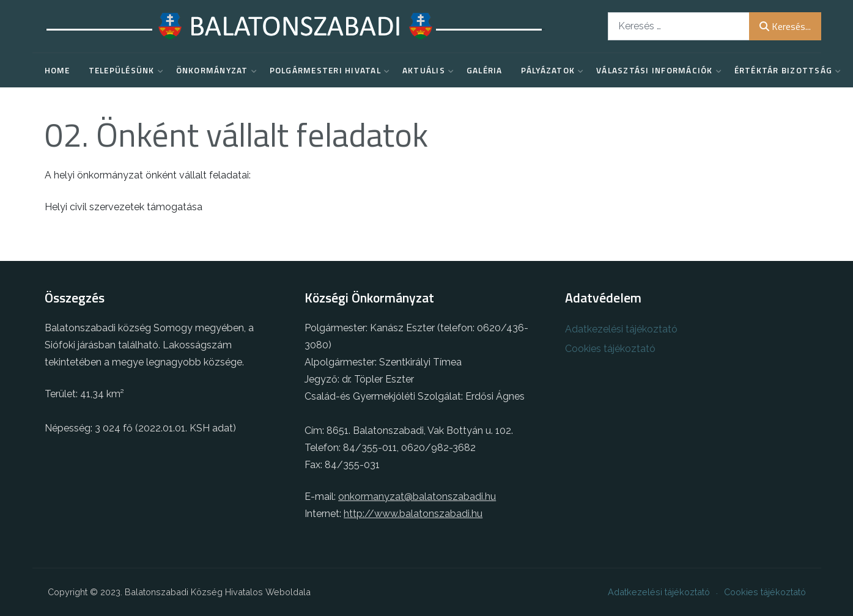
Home (57, 70)
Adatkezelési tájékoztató (621, 329)
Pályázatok (550, 70)
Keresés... (785, 26)
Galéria (485, 70)
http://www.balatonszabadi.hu (413, 514)
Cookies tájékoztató (610, 349)
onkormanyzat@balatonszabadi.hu (417, 497)
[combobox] (679, 26)
